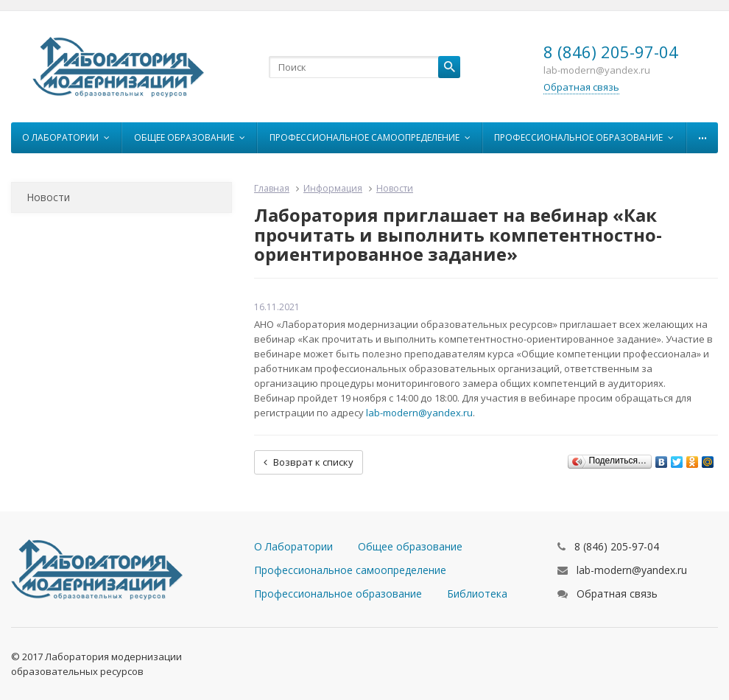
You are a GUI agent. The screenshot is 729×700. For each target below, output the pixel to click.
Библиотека (477, 594)
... (702, 134)
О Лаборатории (66, 137)
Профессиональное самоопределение (370, 137)
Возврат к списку (309, 462)
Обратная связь (581, 87)
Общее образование (190, 137)
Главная (272, 188)
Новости (48, 197)
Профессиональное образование (584, 137)
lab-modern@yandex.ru (419, 413)
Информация (333, 188)
